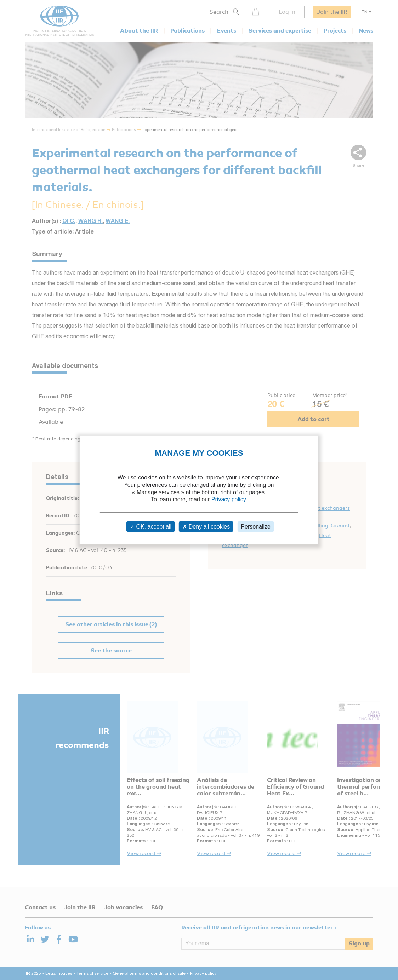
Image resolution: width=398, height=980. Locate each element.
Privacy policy (229, 499)
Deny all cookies (206, 527)
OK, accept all (151, 527)
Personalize (256, 527)
